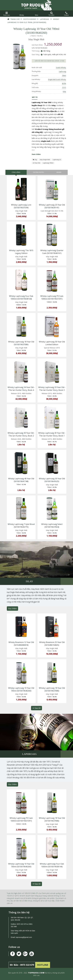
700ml (64, 75)
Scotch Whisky (30, 19)
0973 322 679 (22, 924)
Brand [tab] (59, 172)
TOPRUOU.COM (36, 973)
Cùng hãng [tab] (16, 172)
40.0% (64, 83)
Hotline (66, 14)
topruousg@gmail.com (24, 937)
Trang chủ (15, 19)
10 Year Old (36, 163)
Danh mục (7, 14)
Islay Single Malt (45, 160)
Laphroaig (44, 19)
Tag (35, 160)
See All (36, 708)
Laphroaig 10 (57, 160)
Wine (36, 14)
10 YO (64, 87)
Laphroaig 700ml (48, 163)
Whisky (22, 14)
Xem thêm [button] (36, 154)
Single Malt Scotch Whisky (57, 79)
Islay (64, 91)
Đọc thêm (12, 609)
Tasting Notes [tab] (38, 172)
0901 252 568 (45, 61)
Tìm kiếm (51, 14)
